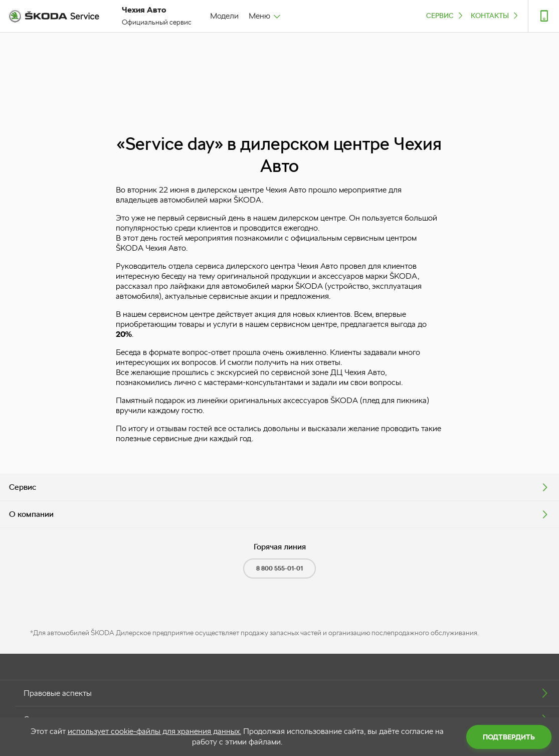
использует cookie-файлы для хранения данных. (154, 731)
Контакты (495, 15)
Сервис (445, 15)
